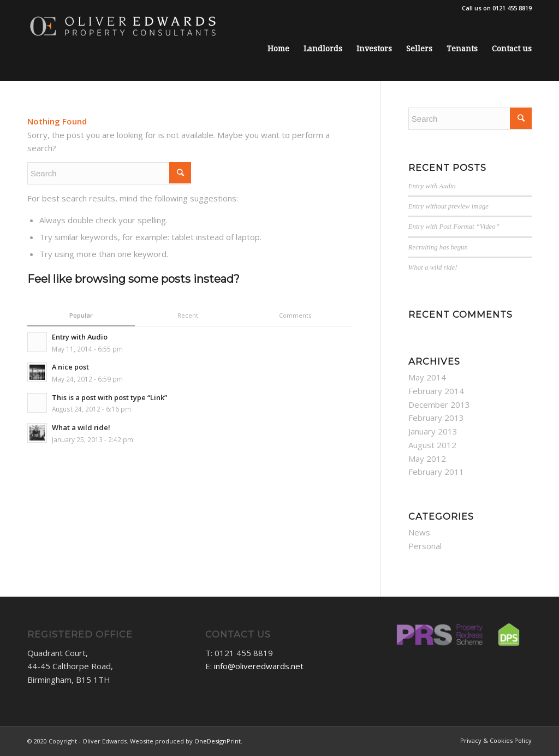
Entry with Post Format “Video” (454, 227)
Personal (425, 546)
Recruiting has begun (438, 247)
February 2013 (436, 418)
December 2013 (439, 404)
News (419, 532)
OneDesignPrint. (218, 741)
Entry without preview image (448, 206)
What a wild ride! (433, 267)
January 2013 (433, 431)
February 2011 (436, 472)
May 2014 (427, 377)
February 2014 (436, 391)
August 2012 (432, 445)
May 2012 (427, 459)
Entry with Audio (432, 186)
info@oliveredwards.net (259, 666)
